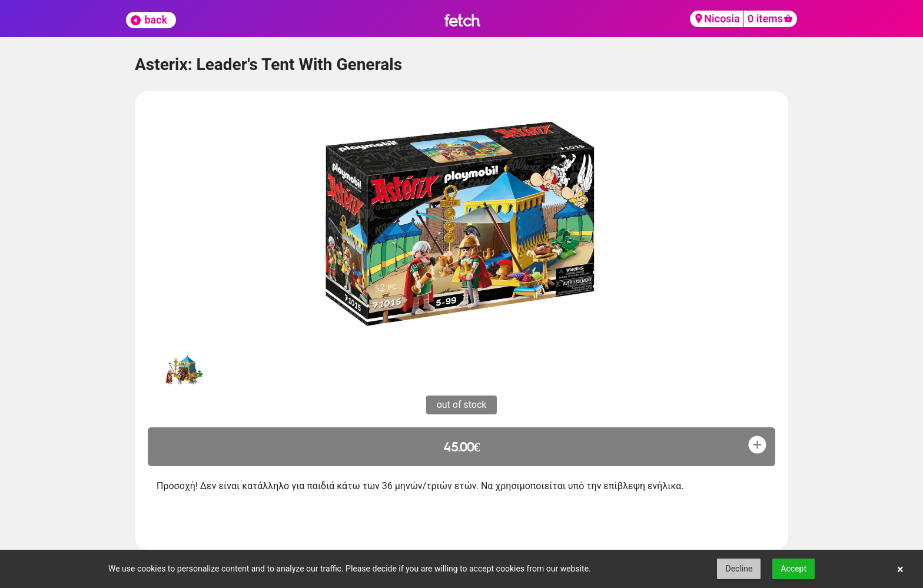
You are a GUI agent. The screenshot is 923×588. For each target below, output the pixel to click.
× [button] (900, 569)
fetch (462, 20)
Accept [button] (793, 569)
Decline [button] (739, 569)
